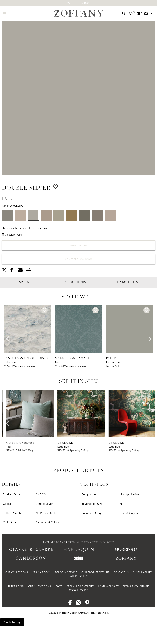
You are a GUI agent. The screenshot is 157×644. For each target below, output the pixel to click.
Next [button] (150, 338)
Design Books (41, 572)
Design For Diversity (80, 586)
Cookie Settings (12, 622)
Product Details (75, 282)
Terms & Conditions (136, 586)
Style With (26, 282)
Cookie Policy (78, 590)
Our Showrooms (40, 586)
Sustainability (142, 572)
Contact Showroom (78, 259)
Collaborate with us (95, 572)
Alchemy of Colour (47, 522)
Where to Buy (79, 245)
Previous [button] (8, 338)
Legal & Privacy (108, 586)
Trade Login (16, 586)
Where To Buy (79, 3)
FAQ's (59, 586)
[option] (79, 98)
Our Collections (17, 572)
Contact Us (121, 572)
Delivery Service (66, 572)
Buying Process (127, 282)
